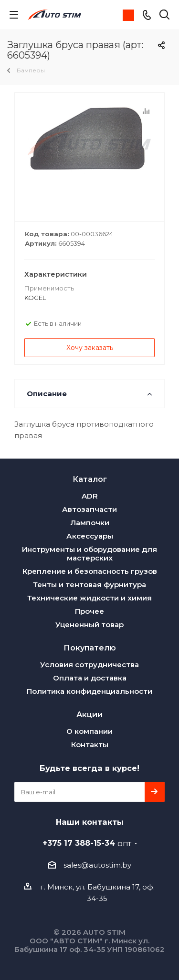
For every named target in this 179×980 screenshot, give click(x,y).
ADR (90, 496)
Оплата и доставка (90, 678)
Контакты (90, 745)
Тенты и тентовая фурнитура (89, 585)
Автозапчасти (89, 509)
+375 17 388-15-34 (87, 843)
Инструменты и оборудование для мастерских (89, 554)
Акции (89, 714)
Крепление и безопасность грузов (90, 571)
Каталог (90, 479)
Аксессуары (90, 536)
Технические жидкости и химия (89, 598)
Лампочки (90, 523)
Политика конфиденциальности (89, 691)
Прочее (89, 611)
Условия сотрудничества (89, 665)
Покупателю (90, 648)
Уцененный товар (89, 625)
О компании (89, 731)
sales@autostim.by (97, 865)
